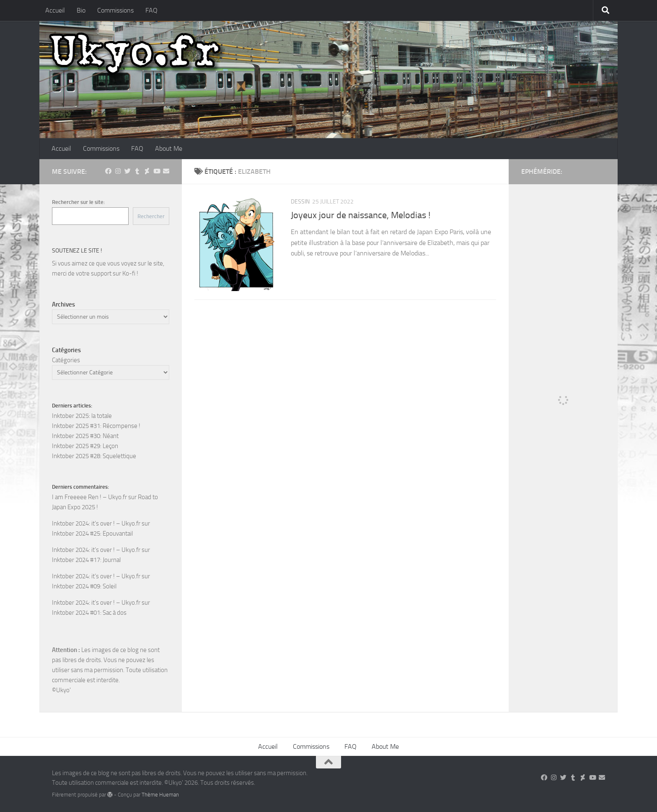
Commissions (115, 10)
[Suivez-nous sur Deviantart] (147, 171)
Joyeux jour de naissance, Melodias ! (361, 215)
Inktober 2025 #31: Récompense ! (96, 426)
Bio (81, 10)
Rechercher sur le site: (78, 202)
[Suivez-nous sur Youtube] (156, 171)
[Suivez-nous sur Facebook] (108, 171)
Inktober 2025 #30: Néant (85, 436)
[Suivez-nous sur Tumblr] (137, 171)
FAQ (151, 10)
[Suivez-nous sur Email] (166, 171)
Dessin (300, 202)
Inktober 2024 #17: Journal (86, 560)
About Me (169, 148)
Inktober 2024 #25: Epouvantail (92, 534)
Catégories (66, 360)
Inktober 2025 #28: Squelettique (94, 456)
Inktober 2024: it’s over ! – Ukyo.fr (96, 523)
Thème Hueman (160, 795)
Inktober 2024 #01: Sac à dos (89, 613)
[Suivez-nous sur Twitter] (128, 171)
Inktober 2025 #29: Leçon (85, 446)
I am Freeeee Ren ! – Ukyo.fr (89, 497)
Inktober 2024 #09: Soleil (84, 586)
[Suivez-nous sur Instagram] (118, 171)
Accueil (55, 10)
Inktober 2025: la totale (82, 416)
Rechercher (151, 216)
